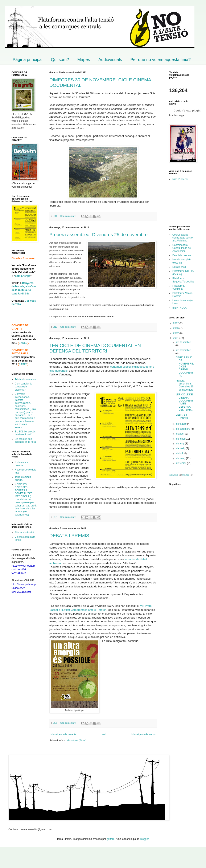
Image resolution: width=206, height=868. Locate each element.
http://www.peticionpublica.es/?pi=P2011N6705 (24, 588)
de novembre (184, 350)
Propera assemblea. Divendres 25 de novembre (98, 235)
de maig (181, 448)
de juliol (181, 439)
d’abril (180, 453)
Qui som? (60, 60)
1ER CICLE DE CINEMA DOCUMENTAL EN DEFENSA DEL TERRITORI (95, 348)
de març (181, 458)
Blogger (144, 839)
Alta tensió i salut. (25, 533)
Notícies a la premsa (22, 464)
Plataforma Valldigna (178, 287)
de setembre (184, 429)
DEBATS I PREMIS (69, 536)
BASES (23, 343)
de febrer (182, 463)
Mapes (84, 60)
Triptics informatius (25, 379)
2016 (176, 328)
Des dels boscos (182, 255)
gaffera (111, 839)
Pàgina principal (28, 60)
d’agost (181, 434)
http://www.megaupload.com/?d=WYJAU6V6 (23, 569)
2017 (176, 323)
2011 (176, 338)
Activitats (174, 475)
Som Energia (23, 276)
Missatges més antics (143, 734)
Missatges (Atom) (76, 741)
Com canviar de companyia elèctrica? (24, 387)
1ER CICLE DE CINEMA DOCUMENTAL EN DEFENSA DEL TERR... (184, 402)
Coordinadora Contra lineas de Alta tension (182, 248)
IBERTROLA (180, 308)
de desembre (184, 342)
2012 (176, 333)
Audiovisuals (110, 60)
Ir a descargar (177, 115)
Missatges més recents (63, 734)
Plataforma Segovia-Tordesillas (183, 280)
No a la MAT (179, 267)
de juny (181, 444)
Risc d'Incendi (180, 179)
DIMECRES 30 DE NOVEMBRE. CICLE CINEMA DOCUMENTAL (185, 367)
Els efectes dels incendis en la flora (25, 440)
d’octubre (182, 424)
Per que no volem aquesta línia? (160, 60)
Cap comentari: (68, 216)
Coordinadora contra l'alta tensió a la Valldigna (182, 238)
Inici (104, 734)
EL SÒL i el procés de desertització (25, 433)
